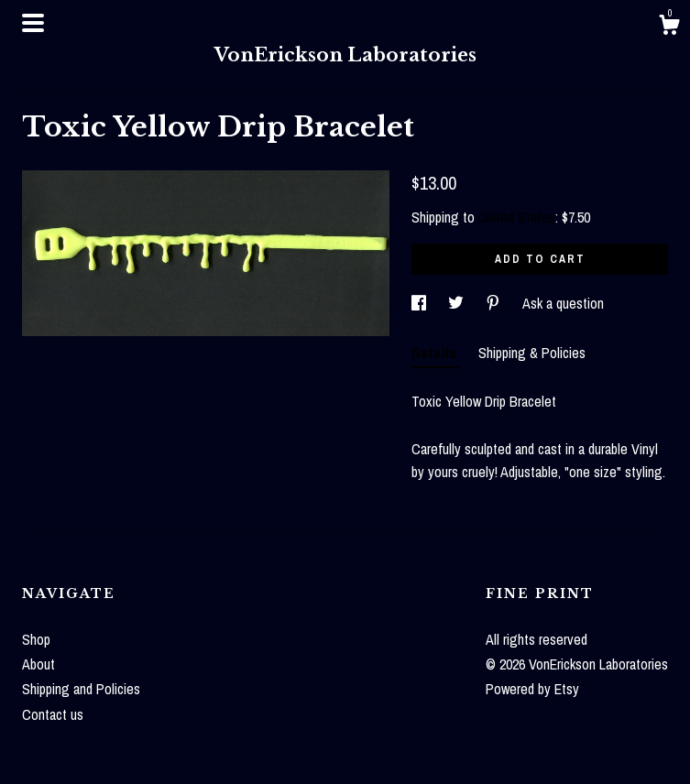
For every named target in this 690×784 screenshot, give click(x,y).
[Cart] (669, 27)
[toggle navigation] (33, 23)
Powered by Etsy (532, 689)
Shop (36, 639)
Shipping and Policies (81, 689)
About (38, 664)
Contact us (53, 714)
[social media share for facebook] (421, 303)
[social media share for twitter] (458, 303)
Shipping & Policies (532, 353)
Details (436, 353)
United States (517, 217)
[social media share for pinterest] (495, 303)
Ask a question (563, 303)
